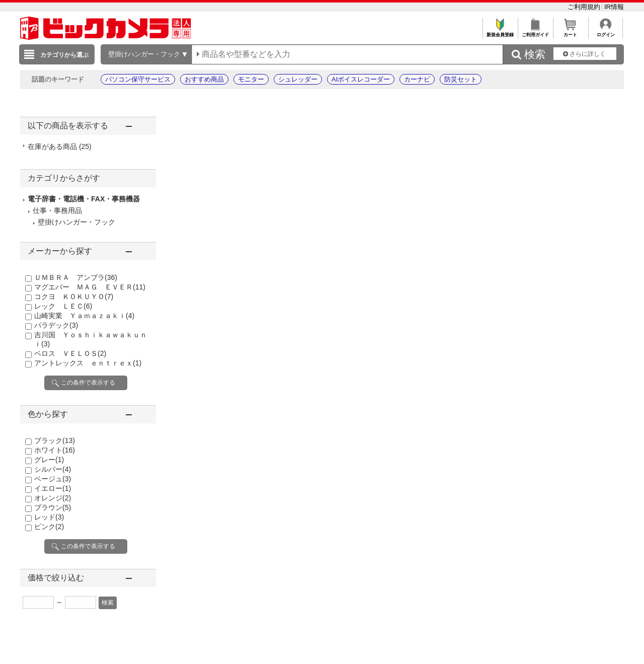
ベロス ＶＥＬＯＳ (70, 353)
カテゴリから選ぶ (64, 55)
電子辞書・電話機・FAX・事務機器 (84, 199)
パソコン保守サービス (138, 79)
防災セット (461, 79)
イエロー (53, 488)
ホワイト (55, 450)
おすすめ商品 (204, 79)
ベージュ (53, 479)
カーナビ (417, 79)
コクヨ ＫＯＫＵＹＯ (74, 297)
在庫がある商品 (60, 146)
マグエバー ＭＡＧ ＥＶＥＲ (90, 287)
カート (570, 32)
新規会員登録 (500, 32)
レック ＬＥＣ (63, 306)
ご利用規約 (585, 7)
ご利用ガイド (535, 32)
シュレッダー (298, 79)
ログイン (606, 32)
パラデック (56, 325)
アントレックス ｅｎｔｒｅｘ (88, 363)
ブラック (55, 440)
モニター (251, 79)
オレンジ (53, 498)
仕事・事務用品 (57, 210)
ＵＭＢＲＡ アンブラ (76, 277)
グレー (49, 460)
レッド (49, 517)
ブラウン (53, 507)
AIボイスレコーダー (361, 79)
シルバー (53, 469)
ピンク (49, 527)
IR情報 (614, 7)
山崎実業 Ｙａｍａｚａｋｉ (84, 316)
